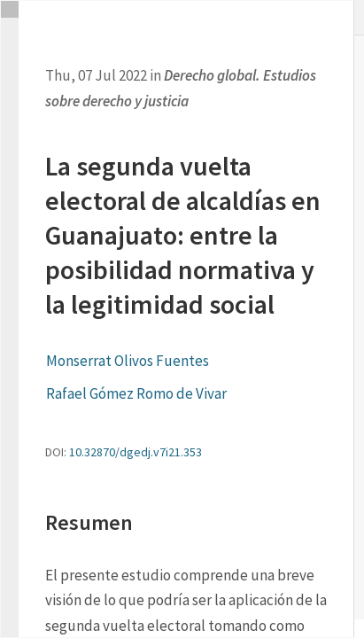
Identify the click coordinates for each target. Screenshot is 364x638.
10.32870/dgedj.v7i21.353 (136, 452)
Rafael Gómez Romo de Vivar (136, 393)
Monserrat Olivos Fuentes (128, 361)
